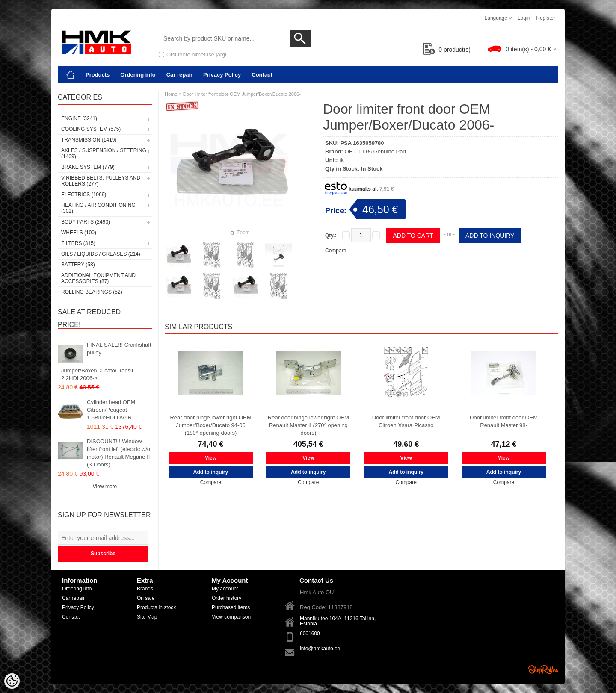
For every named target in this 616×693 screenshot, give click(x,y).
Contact (262, 75)
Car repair (179, 75)
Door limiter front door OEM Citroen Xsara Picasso (406, 421)
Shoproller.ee (543, 669)
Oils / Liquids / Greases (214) (101, 254)
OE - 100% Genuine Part (376, 152)
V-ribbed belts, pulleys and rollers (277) (101, 181)
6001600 (310, 634)
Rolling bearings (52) (92, 292)
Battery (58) (78, 265)
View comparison (231, 617)
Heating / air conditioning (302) (98, 208)
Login (524, 18)
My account (225, 589)
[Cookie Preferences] (12, 681)
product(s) (447, 50)
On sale (146, 598)
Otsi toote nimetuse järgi (196, 55)
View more (105, 487)
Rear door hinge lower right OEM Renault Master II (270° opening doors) (308, 425)
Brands (145, 589)
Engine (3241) (79, 118)
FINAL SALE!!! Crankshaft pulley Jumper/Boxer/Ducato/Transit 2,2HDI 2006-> (106, 361)
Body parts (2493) (86, 222)
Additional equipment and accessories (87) (98, 278)
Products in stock (156, 607)
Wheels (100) (79, 233)
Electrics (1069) (84, 195)
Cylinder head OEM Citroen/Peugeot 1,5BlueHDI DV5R (111, 410)
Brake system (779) (88, 167)
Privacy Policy (222, 75)
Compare (336, 251)
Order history (227, 598)
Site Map (147, 617)
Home (171, 94)
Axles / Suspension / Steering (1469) (104, 153)
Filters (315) (78, 243)
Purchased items (231, 607)
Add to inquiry (490, 236)
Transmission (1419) (89, 140)
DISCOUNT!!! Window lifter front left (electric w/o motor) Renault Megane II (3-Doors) (118, 453)
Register (546, 18)
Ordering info (138, 75)
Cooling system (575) (91, 129)
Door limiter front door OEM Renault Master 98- (504, 421)
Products (98, 75)
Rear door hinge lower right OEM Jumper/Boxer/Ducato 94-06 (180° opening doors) (210, 425)
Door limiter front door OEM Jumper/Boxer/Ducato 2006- (242, 94)
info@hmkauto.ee (320, 649)
